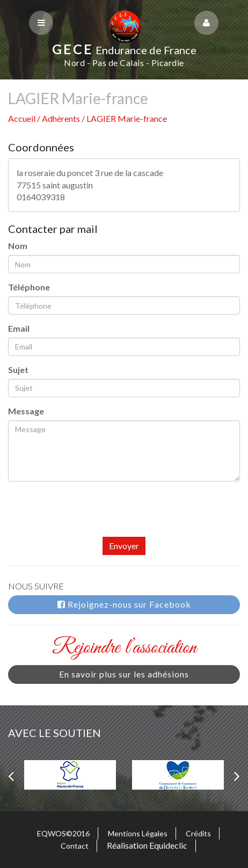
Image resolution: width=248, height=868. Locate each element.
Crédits (198, 833)
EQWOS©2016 (63, 833)
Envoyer (124, 546)
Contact (75, 846)
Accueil (22, 118)
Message (26, 411)
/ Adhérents (59, 118)
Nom (18, 246)
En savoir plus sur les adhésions (124, 674)
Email (19, 328)
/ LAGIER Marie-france (124, 118)
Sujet (18, 370)
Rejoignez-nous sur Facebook (124, 604)
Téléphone (29, 287)
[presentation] (90, 516)
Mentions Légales (138, 833)
